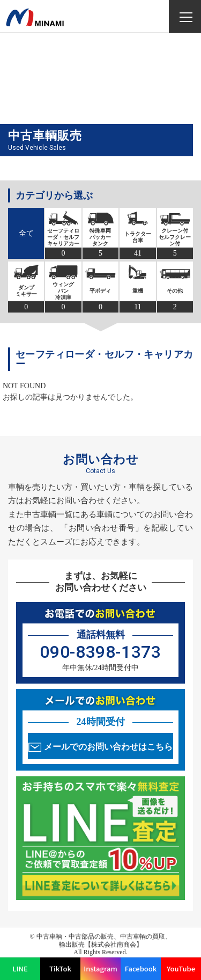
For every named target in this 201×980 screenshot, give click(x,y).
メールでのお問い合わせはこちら (108, 747)
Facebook (141, 968)
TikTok (60, 968)
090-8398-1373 (100, 652)
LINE (20, 968)
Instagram (100, 968)
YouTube (181, 968)
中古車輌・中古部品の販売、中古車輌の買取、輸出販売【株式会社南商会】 (104, 940)
